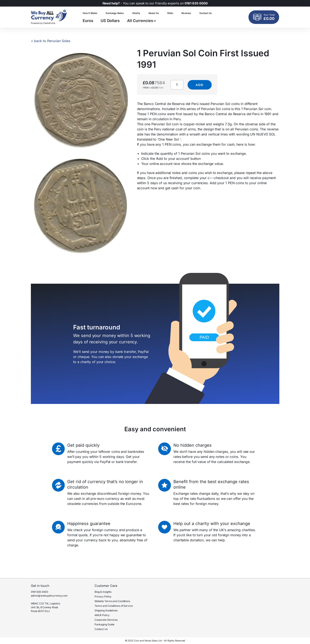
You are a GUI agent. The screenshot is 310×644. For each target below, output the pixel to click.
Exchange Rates (115, 13)
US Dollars (110, 21)
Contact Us (206, 13)
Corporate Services (106, 620)
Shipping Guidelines (106, 610)
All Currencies (142, 21)
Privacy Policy (103, 596)
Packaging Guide (105, 624)
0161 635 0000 (40, 592)
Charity (136, 13)
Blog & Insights (103, 592)
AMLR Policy (102, 615)
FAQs (170, 13)
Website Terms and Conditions (112, 601)
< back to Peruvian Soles (51, 41)
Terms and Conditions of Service (114, 606)
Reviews (186, 13)
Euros (88, 21)
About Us (154, 13)
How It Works (90, 13)
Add (200, 85)
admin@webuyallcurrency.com (49, 596)
